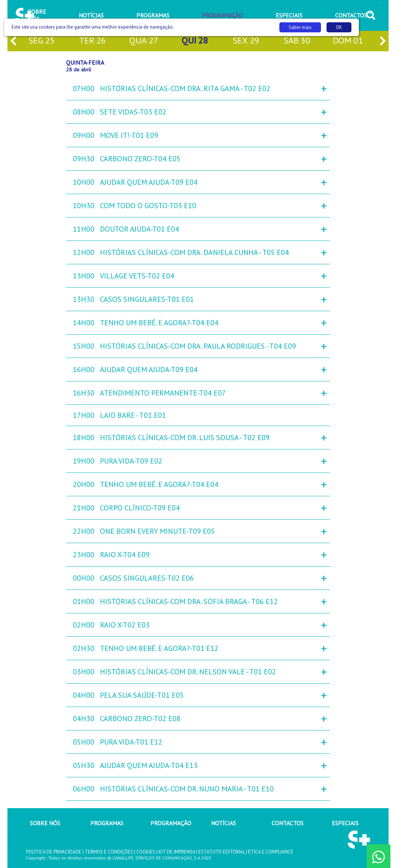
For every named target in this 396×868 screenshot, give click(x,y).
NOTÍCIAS (223, 823)
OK (339, 27)
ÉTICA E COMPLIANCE (271, 852)
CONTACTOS (288, 823)
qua (144, 41)
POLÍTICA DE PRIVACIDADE (54, 852)
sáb (297, 41)
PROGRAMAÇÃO (171, 823)
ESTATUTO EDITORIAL (222, 852)
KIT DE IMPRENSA (177, 852)
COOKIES (146, 852)
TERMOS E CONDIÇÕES (109, 852)
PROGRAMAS (107, 823)
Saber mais (300, 27)
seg (41, 41)
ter (92, 41)
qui (195, 41)
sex (246, 41)
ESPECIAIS (345, 823)
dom (348, 41)
